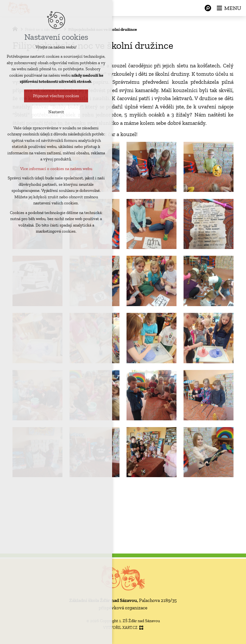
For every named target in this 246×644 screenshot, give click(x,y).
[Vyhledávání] (208, 8)
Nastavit (53, 112)
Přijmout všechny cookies (53, 96)
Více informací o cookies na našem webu (53, 169)
